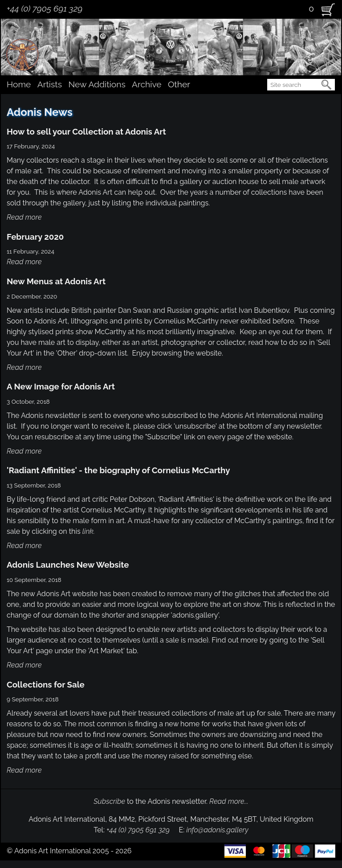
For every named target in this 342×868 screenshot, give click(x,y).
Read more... (229, 801)
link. (89, 531)
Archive (147, 84)
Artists (50, 84)
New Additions (97, 84)
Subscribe (109, 801)
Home (19, 84)
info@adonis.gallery (217, 830)
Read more (24, 217)
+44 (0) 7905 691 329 (45, 8)
